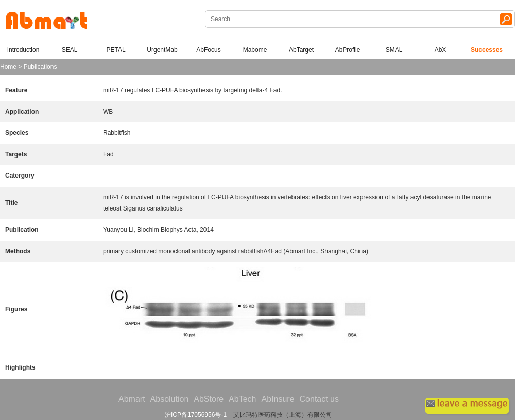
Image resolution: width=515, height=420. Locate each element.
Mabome (255, 50)
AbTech (242, 399)
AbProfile (348, 50)
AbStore (209, 399)
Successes (487, 50)
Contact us (319, 399)
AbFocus (208, 50)
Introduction (23, 50)
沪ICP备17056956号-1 (196, 415)
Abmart (132, 399)
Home (8, 67)
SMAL (394, 50)
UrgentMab (162, 50)
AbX (441, 50)
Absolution (170, 399)
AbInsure (278, 399)
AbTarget (301, 50)
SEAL (70, 50)
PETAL (116, 50)
